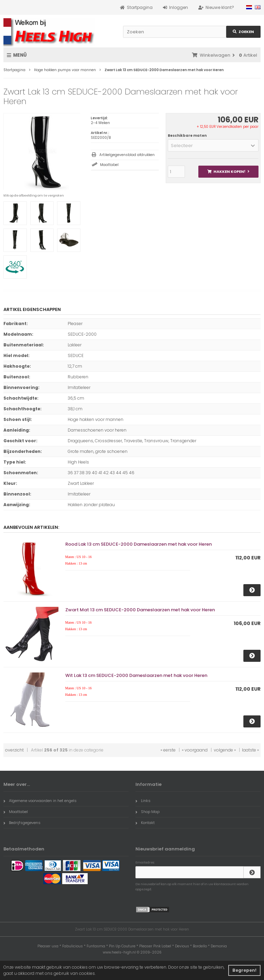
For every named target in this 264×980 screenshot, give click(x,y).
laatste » (250, 750)
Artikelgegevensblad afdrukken (127, 155)
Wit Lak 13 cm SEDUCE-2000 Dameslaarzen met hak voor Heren (136, 675)
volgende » (225, 750)
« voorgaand (195, 750)
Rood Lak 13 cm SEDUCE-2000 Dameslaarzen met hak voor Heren (139, 544)
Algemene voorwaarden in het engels (40, 801)
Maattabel (109, 165)
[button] (213, 145)
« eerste (168, 750)
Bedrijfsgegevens (22, 823)
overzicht (14, 750)
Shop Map (147, 812)
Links (143, 801)
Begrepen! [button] (244, 970)
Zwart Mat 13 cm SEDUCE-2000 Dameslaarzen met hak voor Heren (140, 610)
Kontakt (145, 823)
